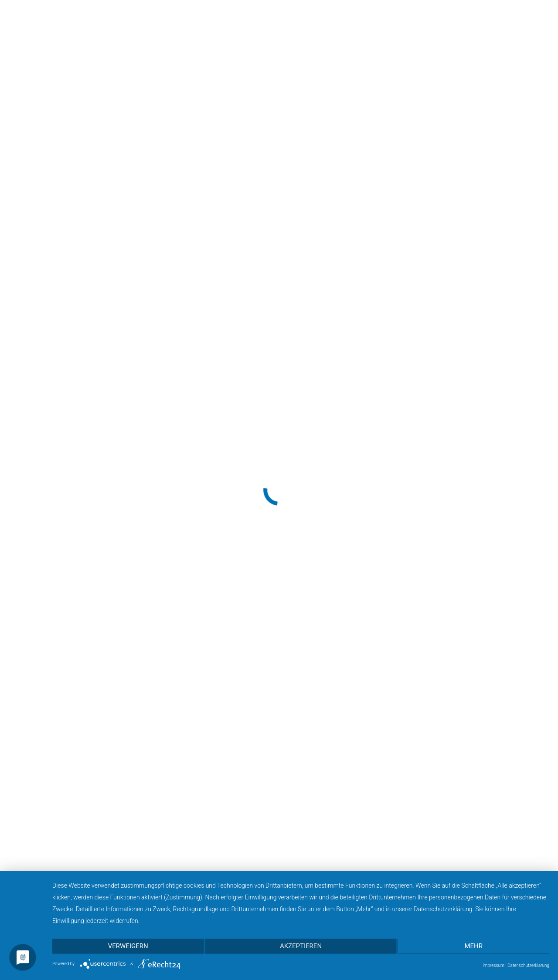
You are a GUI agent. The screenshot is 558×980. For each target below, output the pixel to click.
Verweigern (126, 947)
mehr (475, 947)
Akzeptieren (301, 947)
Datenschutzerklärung (528, 965)
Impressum (493, 965)
